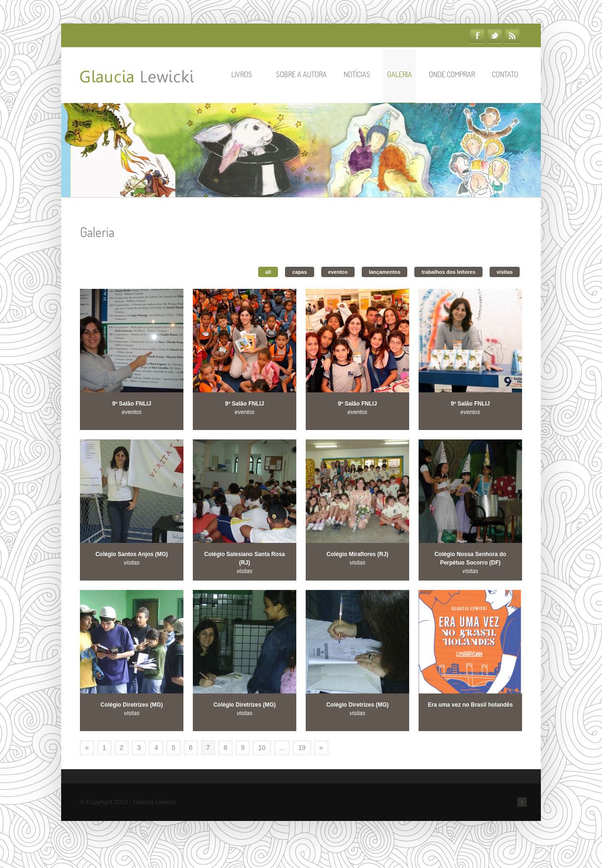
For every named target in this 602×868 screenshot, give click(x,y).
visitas (505, 272)
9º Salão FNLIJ (131, 404)
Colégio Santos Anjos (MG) (132, 554)
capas (299, 272)
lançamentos (384, 272)
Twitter (495, 36)
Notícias (357, 74)
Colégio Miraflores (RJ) (357, 554)
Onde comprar (452, 74)
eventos (338, 272)
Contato (505, 74)
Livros (246, 74)
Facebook (477, 36)
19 (302, 748)
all (268, 272)
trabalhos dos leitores (448, 272)
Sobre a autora (301, 74)
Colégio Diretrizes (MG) (132, 705)
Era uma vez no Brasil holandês (471, 705)
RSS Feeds (512, 36)
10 (262, 748)
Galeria (400, 74)
